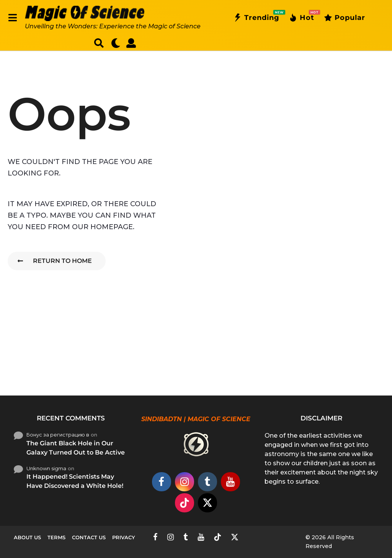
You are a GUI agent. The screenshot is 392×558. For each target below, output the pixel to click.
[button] (12, 18)
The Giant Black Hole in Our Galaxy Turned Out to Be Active (76, 448)
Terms (56, 537)
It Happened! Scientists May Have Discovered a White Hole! (75, 481)
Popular (345, 18)
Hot (302, 18)
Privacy (124, 537)
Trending (256, 18)
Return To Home (55, 261)
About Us (27, 537)
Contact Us (89, 537)
